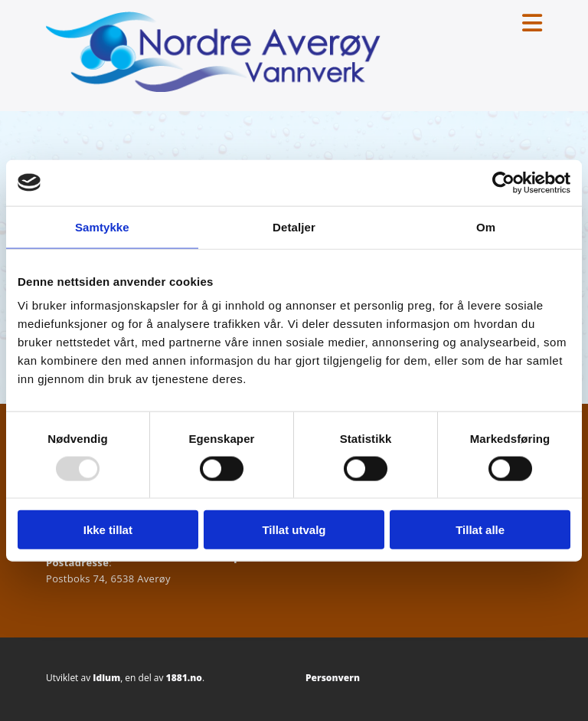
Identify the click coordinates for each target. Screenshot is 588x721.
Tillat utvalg (294, 530)
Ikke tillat (108, 530)
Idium (106, 678)
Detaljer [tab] (294, 226)
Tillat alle (480, 530)
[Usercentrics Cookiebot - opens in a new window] (503, 182)
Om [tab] (486, 226)
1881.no (184, 678)
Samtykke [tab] (102, 226)
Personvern (333, 678)
